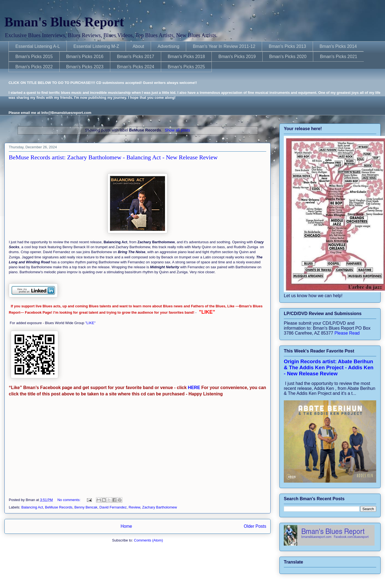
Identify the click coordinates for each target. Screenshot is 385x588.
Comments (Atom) (148, 540)
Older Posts (255, 526)
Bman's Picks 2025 (186, 67)
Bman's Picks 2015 (34, 57)
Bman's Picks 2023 (85, 67)
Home (126, 526)
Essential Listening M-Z (96, 46)
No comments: (69, 500)
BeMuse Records (59, 507)
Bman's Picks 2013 (287, 46)
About (138, 46)
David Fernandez (113, 507)
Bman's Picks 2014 (338, 46)
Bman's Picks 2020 (288, 57)
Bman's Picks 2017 (136, 57)
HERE (193, 388)
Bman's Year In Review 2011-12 (224, 46)
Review (134, 507)
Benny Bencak (86, 507)
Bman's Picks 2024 (136, 67)
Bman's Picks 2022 (34, 67)
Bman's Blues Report (64, 22)
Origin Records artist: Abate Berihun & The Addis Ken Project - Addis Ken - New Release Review (329, 367)
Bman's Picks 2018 (186, 57)
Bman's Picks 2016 (85, 57)
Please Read (347, 333)
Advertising (168, 46)
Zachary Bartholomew (159, 507)
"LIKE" (91, 323)
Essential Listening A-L (38, 46)
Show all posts (177, 130)
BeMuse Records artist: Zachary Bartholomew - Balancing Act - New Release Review (113, 157)
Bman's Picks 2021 (339, 57)
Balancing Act (32, 507)
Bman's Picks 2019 (237, 57)
